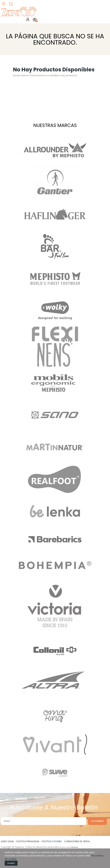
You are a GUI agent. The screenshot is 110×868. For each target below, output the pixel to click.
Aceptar (11, 863)
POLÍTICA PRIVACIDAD (28, 841)
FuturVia (74, 847)
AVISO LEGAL (7, 841)
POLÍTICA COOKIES (52, 841)
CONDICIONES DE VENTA (77, 841)
